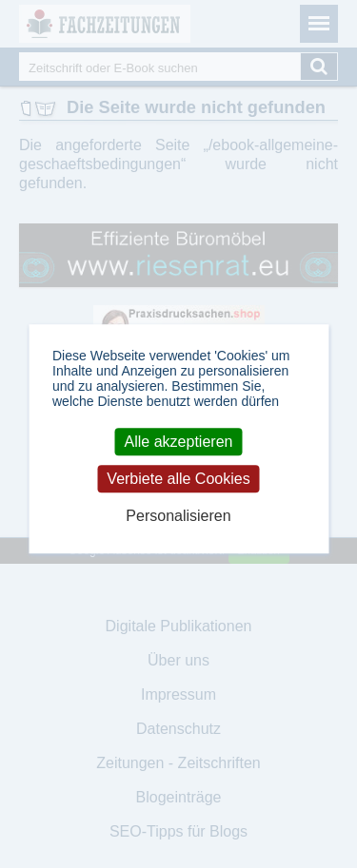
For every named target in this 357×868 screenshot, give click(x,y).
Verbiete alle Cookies (178, 479)
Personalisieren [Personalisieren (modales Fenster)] (178, 516)
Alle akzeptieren (179, 442)
